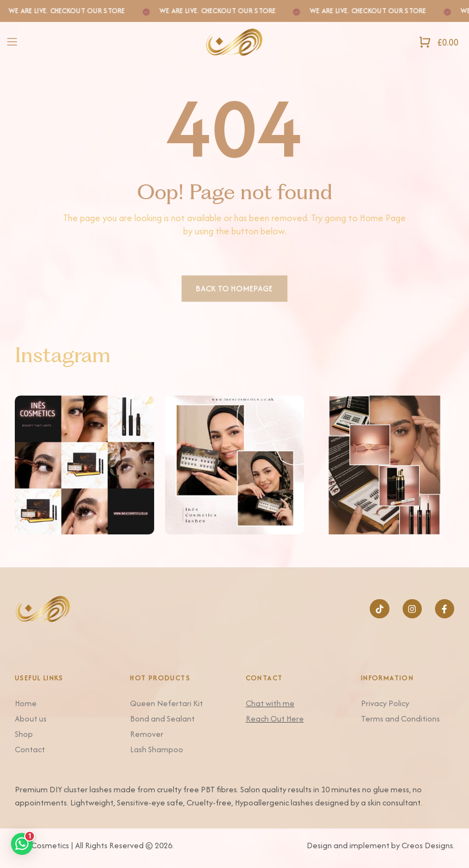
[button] (22, 844)
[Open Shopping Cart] (439, 42)
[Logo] (234, 42)
